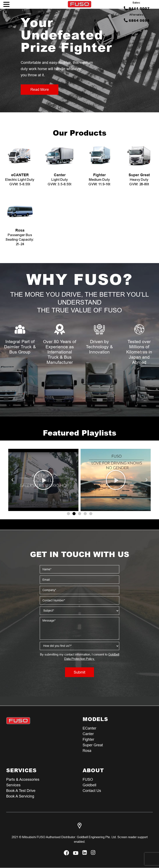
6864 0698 (137, 20)
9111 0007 (137, 8)
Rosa (87, 751)
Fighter (88, 739)
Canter (88, 734)
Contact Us (92, 791)
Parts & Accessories (23, 779)
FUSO (88, 779)
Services (13, 785)
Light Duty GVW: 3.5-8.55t (60, 180)
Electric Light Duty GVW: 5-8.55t (20, 180)
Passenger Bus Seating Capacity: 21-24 (20, 237)
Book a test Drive (21, 791)
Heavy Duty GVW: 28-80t (139, 180)
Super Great (93, 745)
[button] (68, 514)
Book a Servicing (20, 796)
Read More (39, 89)
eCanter (89, 728)
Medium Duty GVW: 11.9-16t (99, 180)
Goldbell (89, 785)
